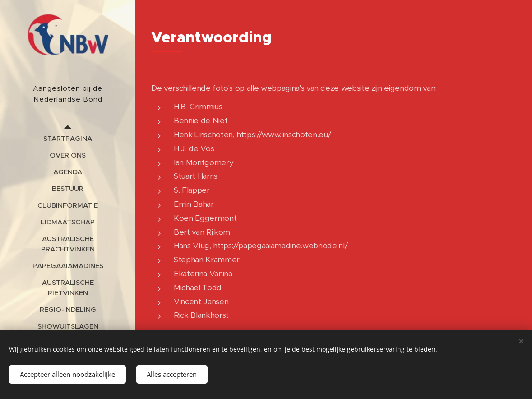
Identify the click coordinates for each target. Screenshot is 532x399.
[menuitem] (68, 138)
